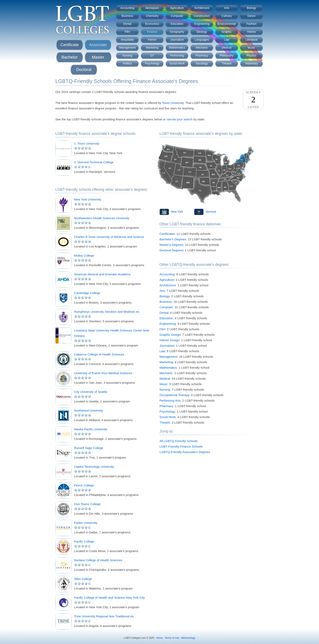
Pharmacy (202, 56)
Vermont (211, 212)
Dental (127, 24)
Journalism (177, 40)
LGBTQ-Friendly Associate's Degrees (185, 452)
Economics (152, 24)
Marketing (152, 48)
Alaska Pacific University (91, 429)
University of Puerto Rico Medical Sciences (103, 373)
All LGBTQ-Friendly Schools (179, 441)
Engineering (202, 24)
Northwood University (89, 410)
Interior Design (169, 340)
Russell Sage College (89, 448)
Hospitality (127, 40)
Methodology (188, 638)
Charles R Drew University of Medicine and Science (109, 237)
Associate (98, 45)
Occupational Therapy (174, 395)
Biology (251, 8)
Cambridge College (87, 293)
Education (177, 24)
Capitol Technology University (94, 467)
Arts (227, 8)
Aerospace (152, 8)
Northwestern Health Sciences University (102, 218)
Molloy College (84, 256)
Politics (127, 63)
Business (127, 16)
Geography (177, 32)
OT (152, 56)
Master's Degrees (171, 245)
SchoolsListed (253, 100)
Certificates (167, 234)
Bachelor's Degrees (173, 239)
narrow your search (180, 119)
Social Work (177, 63)
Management (127, 48)
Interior (152, 40)
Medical (227, 48)
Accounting (127, 8)
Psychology (152, 63)
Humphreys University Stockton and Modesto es (107, 312)
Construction (202, 16)
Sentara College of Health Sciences (98, 560)
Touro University (173, 103)
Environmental (227, 24)
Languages (202, 40)
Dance (251, 16)
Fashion (251, 24)
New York (177, 212)
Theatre (227, 63)
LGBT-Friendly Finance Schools (181, 446)
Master (98, 57)
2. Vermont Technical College (94, 162)
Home (159, 638)
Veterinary (251, 63)
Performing (177, 56)
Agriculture (177, 8)
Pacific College (84, 541)
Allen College (83, 579)
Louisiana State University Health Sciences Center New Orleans (112, 333)
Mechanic (202, 48)
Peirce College (84, 485)
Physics (251, 56)
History (251, 32)
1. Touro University (87, 143)
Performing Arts (170, 400)
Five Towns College (87, 504)
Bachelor (70, 57)
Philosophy (227, 56)
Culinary (227, 16)
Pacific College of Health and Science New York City (109, 598)
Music (252, 48)
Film (127, 32)
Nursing (127, 56)
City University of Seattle (91, 392)
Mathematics (177, 48)
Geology (202, 32)
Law (227, 40)
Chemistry (152, 16)
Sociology (202, 63)
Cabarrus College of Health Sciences (99, 354)
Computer (177, 16)
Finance (152, 32)
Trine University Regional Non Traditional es (104, 616)
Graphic (227, 32)
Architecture (202, 8)
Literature (251, 40)
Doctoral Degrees (171, 250)
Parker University (86, 523)
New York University (88, 199)
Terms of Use (172, 638)
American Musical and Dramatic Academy (102, 274)
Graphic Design (170, 335)
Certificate (70, 45)
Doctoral (84, 70)
